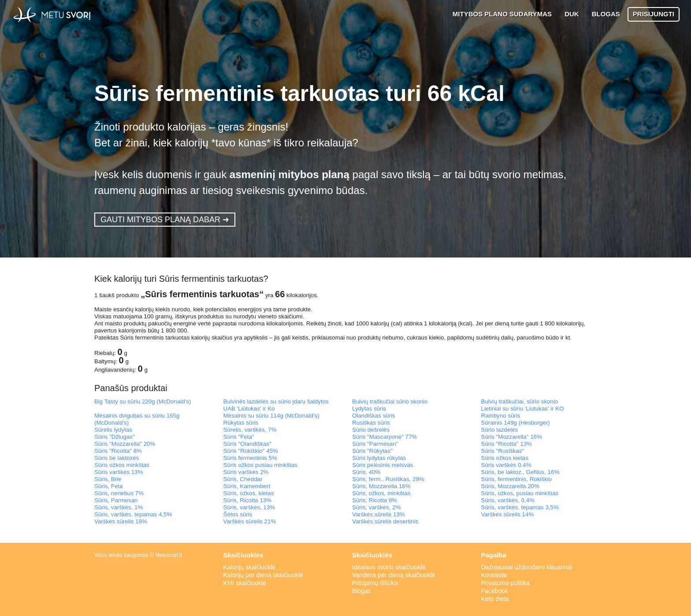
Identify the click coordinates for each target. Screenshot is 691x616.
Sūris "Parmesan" (375, 444)
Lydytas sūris (369, 409)
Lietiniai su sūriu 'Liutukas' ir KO (523, 409)
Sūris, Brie (108, 479)
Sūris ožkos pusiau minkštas (260, 465)
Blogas (362, 591)
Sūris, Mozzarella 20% (511, 486)
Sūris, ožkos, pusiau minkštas (520, 493)
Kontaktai (494, 575)
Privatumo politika (506, 583)
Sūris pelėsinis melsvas (383, 465)
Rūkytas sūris (241, 423)
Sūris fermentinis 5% (250, 458)
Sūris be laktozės (117, 458)
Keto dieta (495, 599)
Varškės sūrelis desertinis (385, 521)
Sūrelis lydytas (113, 430)
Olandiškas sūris (374, 416)
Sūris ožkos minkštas (122, 465)
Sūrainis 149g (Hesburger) (516, 423)
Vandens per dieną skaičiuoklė (394, 575)
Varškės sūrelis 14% (508, 514)
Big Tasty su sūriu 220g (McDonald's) (143, 401)
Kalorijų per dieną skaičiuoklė (263, 575)
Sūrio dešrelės (371, 430)
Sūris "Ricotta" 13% (507, 444)
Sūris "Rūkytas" (372, 451)
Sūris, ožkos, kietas (249, 493)
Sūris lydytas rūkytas (379, 458)
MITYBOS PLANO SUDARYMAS (502, 14)
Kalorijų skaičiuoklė (250, 567)
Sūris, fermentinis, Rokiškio (517, 479)
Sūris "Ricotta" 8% (118, 451)
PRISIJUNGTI (654, 14)
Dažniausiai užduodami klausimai (527, 567)
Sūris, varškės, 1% (119, 507)
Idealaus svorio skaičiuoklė (389, 567)
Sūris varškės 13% (119, 472)
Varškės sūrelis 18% (121, 521)
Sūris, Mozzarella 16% (381, 486)
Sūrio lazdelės (500, 430)
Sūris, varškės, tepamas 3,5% (520, 507)
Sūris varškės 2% (246, 472)
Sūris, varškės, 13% (249, 507)
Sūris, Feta (108, 486)
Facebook (495, 591)
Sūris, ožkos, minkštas (381, 493)
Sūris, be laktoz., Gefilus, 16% (520, 472)
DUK (572, 14)
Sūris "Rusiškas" (503, 451)
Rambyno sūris (501, 416)
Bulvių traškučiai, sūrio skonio (520, 401)
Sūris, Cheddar (243, 479)
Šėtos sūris (238, 514)
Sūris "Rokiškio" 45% (251, 451)
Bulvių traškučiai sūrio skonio (390, 401)
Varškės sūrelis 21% (250, 521)
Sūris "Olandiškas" (247, 444)
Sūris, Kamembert (247, 486)
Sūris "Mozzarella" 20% (125, 444)
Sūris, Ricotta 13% (248, 500)
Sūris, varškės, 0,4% (508, 500)
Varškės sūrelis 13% (379, 514)
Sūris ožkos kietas (505, 458)
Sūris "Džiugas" (115, 437)
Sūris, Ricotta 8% (375, 500)
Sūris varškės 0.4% (506, 465)
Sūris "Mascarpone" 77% (385, 437)
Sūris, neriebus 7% (119, 493)
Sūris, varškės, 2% (376, 507)
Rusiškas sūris (371, 423)
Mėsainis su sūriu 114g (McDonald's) (271, 416)
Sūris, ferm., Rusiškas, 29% (388, 479)
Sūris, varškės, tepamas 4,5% (133, 514)
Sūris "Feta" (239, 437)
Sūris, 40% (366, 472)
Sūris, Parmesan (116, 500)
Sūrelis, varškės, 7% (250, 430)
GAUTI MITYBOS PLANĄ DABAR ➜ (165, 220)
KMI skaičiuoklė (245, 583)
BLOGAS (606, 14)
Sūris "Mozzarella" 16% (512, 437)
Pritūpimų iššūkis (375, 583)
